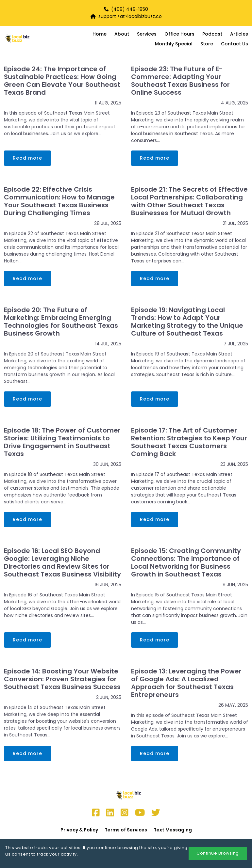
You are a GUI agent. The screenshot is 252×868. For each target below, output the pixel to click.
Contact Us (235, 44)
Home (100, 34)
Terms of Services (126, 830)
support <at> (109, 16)
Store (207, 44)
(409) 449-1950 (130, 9)
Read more (27, 158)
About (122, 34)
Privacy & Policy (79, 830)
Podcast (212, 34)
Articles (239, 34)
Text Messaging (173, 830)
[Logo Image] (28, 39)
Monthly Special (174, 44)
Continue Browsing (218, 853)
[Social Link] (96, 813)
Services (147, 34)
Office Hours (179, 34)
